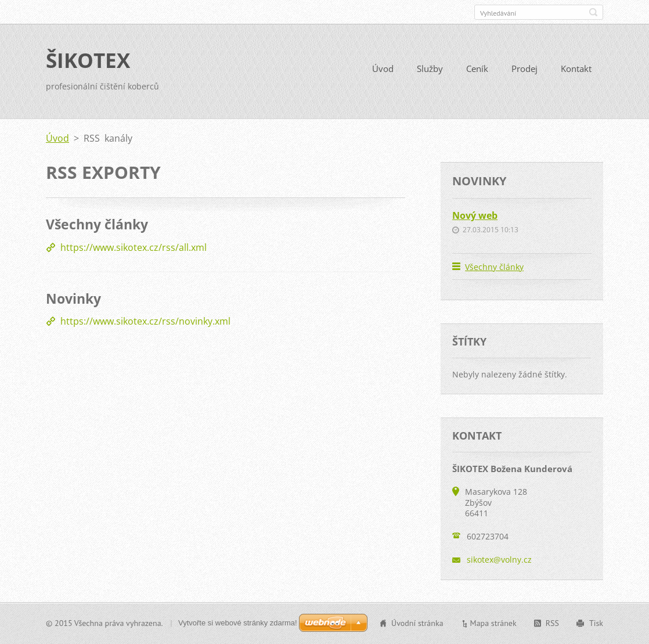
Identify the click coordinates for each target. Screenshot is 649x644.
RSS (552, 623)
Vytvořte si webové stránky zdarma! (238, 623)
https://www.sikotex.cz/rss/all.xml (134, 247)
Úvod (383, 69)
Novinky (73, 298)
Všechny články (97, 224)
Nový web (475, 215)
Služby (430, 69)
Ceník (477, 69)
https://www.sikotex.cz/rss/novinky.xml (145, 321)
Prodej (524, 69)
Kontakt (576, 69)
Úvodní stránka (417, 623)
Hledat (593, 12)
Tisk (596, 623)
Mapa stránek (493, 623)
